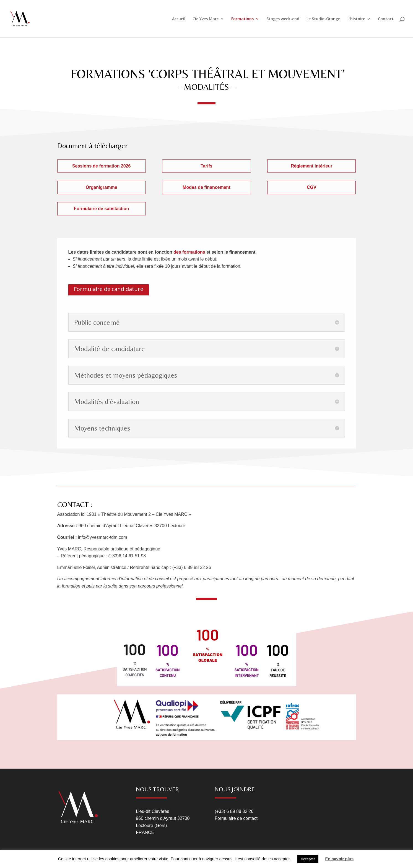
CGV (312, 187)
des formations (189, 252)
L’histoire (356, 19)
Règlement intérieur (311, 166)
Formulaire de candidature (109, 289)
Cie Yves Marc (206, 19)
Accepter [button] (308, 859)
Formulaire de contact (236, 818)
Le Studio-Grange (323, 19)
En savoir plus (340, 859)
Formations (242, 19)
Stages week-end (283, 19)
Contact (386, 19)
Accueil (179, 19)
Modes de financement (206, 187)
